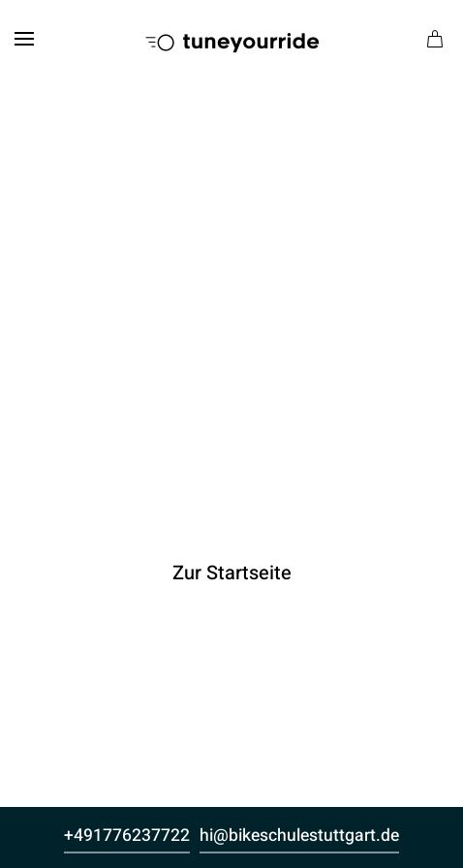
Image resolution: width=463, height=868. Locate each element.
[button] (24, 39)
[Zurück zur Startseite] (231, 39)
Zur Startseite (232, 573)
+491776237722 (127, 836)
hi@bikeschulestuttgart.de (299, 836)
